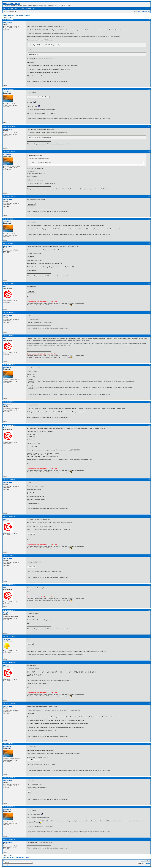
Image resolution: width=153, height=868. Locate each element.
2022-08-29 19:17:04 (9, 839)
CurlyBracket (8, 23)
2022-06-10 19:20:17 (9, 610)
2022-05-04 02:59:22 (9, 152)
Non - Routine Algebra (23, 15)
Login (34, 8)
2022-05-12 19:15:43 (9, 425)
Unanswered (146, 11)
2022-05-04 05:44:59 (9, 219)
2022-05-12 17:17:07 (9, 402)
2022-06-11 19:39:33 (9, 662)
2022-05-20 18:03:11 (9, 556)
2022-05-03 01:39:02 (9, 89)
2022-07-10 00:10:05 (9, 704)
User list (11, 8)
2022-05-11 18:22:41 (9, 313)
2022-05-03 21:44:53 (9, 126)
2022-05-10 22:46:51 (9, 284)
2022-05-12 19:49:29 (9, 480)
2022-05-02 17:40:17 (9, 20)
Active (139, 11)
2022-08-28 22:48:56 (9, 807)
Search (22, 8)
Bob (5, 287)
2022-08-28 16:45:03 (9, 778)
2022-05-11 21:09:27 (9, 365)
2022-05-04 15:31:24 (9, 243)
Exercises (11, 15)
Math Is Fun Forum (11, 4)
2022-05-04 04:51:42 (9, 197)
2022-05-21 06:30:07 (9, 585)
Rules (16, 8)
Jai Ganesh (7, 639)
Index (5, 8)
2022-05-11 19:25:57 (9, 336)
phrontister (7, 92)
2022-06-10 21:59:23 (9, 637)
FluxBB (148, 863)
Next (11, 17)
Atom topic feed (145, 861)
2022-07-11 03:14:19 (9, 744)
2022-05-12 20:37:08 (9, 516)
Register (28, 8)
